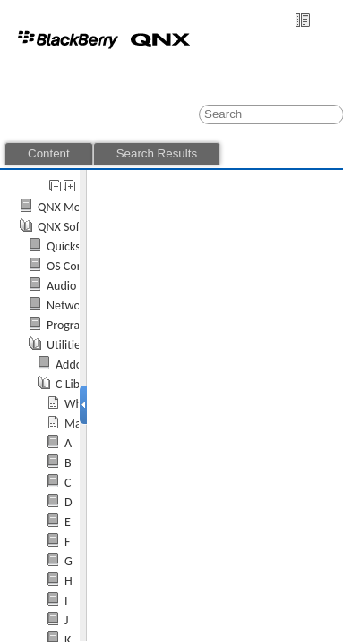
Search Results (157, 153)
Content (49, 153)
